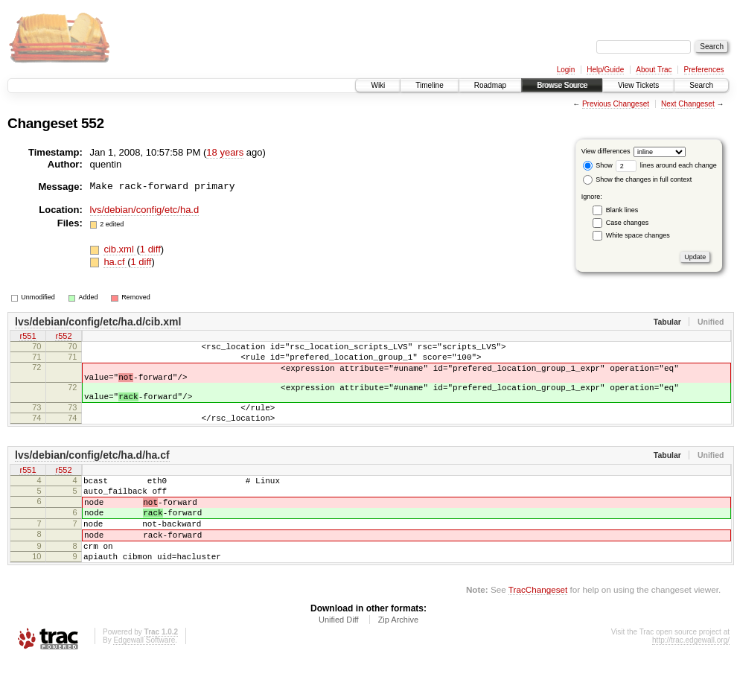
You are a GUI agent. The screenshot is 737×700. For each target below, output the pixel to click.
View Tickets (638, 85)
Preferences (704, 70)
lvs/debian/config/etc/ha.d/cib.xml (98, 322)
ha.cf (115, 262)
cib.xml (120, 249)
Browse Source (562, 85)
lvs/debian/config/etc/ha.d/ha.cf (92, 475)
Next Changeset (688, 104)
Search (701, 85)
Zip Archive (398, 660)
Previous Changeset (616, 104)
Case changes (628, 223)
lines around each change (666, 165)
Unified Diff (339, 660)
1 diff (150, 249)
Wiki (378, 85)
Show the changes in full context (638, 179)
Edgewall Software (144, 680)
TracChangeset (538, 630)
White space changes (638, 235)
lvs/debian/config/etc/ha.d (145, 210)
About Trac (654, 70)
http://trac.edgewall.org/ (691, 680)
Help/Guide (605, 70)
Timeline (429, 85)
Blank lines (622, 210)
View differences (606, 151)
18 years (225, 152)
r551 (28, 337)
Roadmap (490, 85)
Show (598, 165)
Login (566, 70)
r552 (63, 337)
